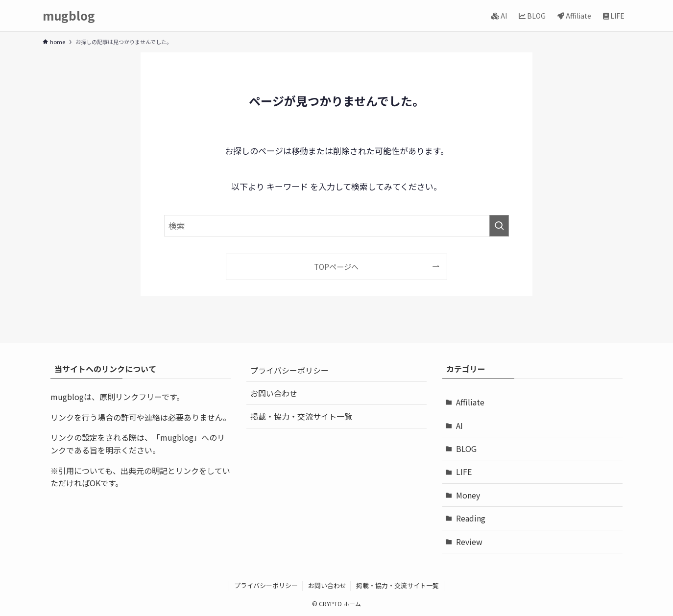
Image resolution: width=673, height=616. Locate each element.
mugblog (69, 16)
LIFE (464, 472)
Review (469, 542)
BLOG (466, 449)
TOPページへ (336, 266)
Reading (471, 518)
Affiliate (470, 402)
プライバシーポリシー (289, 370)
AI (459, 426)
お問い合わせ (274, 393)
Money (468, 495)
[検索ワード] (336, 226)
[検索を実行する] (499, 226)
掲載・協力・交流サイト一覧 (301, 416)
